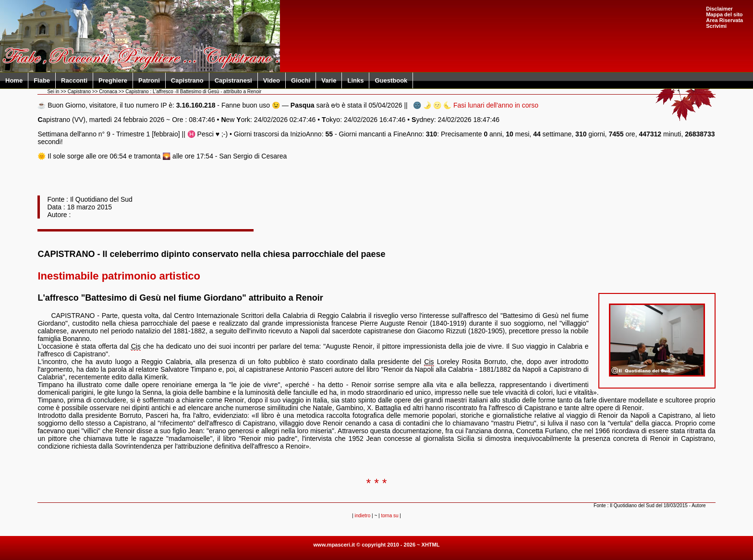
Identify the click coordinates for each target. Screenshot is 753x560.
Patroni (149, 80)
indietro (362, 516)
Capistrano (187, 80)
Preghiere (113, 80)
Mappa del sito (724, 14)
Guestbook (391, 80)
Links (355, 80)
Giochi (301, 80)
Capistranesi (233, 80)
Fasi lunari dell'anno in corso (496, 105)
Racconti (74, 80)
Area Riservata (724, 20)
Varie (329, 80)
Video (272, 80)
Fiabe (42, 80)
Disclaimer (719, 9)
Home (14, 80)
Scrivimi (716, 26)
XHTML (431, 545)
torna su (389, 516)
